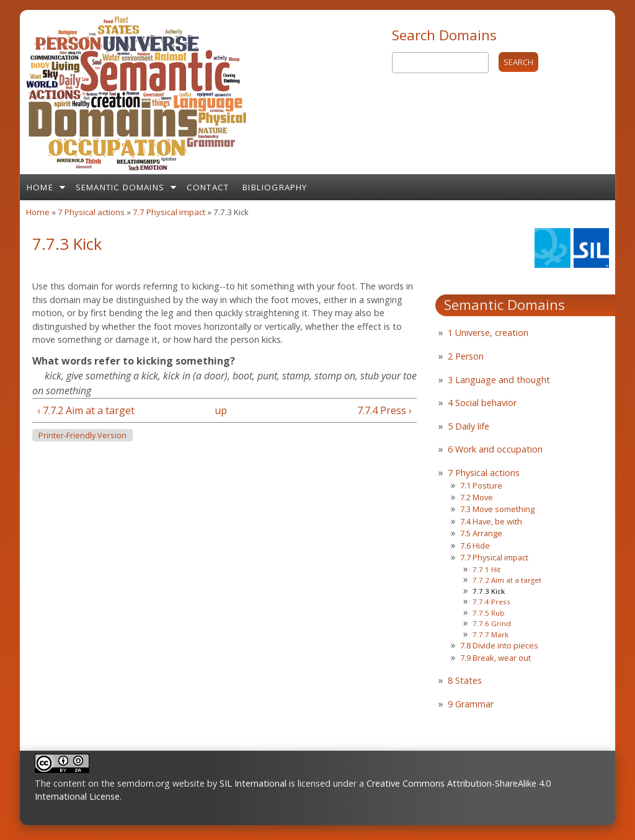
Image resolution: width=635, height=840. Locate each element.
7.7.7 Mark (491, 634)
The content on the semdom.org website (120, 783)
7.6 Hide (475, 546)
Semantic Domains (120, 187)
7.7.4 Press (491, 602)
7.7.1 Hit (486, 569)
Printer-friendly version (82, 435)
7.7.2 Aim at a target (507, 580)
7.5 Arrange (481, 533)
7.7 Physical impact (169, 212)
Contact (208, 187)
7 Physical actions (91, 212)
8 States (465, 680)
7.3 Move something (497, 509)
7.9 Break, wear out (495, 658)
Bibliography (275, 187)
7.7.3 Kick (489, 591)
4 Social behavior (482, 403)
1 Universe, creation (488, 333)
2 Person (466, 356)
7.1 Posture (481, 485)
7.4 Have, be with (491, 521)
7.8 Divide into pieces (499, 645)
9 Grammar (471, 704)
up (221, 410)
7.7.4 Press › (384, 410)
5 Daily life (468, 426)
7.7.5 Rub (489, 613)
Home (40, 187)
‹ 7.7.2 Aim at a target (86, 410)
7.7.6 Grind (492, 623)
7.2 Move (477, 497)
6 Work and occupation (495, 449)
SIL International (253, 783)
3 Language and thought (499, 380)
